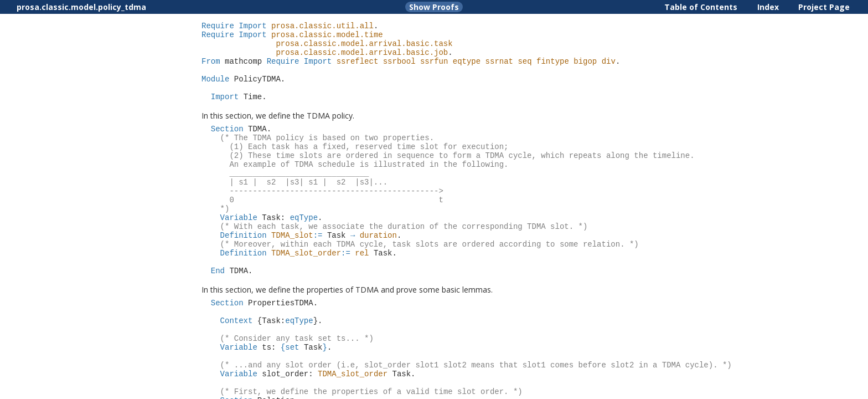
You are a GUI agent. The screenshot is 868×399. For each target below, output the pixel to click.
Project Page (824, 7)
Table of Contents (701, 7)
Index (768, 7)
